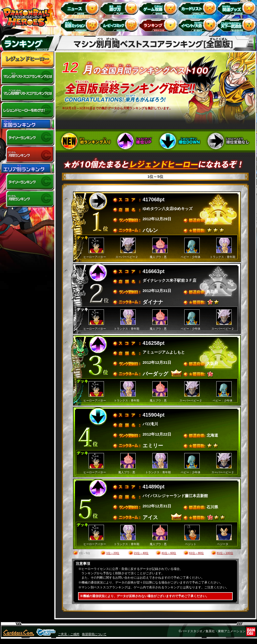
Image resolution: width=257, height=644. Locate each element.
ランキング (159, 25)
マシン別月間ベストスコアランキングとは (27, 93)
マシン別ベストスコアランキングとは (27, 76)
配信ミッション (81, 25)
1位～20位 (113, 553)
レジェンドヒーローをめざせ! (27, 110)
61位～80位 (196, 553)
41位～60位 (169, 553)
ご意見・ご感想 (69, 634)
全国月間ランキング (27, 155)
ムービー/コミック (120, 25)
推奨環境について (94, 634)
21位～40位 (141, 553)
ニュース (81, 8)
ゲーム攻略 (159, 8)
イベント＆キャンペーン (198, 25)
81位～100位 (225, 553)
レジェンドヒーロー (27, 59)
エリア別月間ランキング (27, 199)
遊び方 (120, 8)
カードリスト (198, 8)
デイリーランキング (27, 138)
